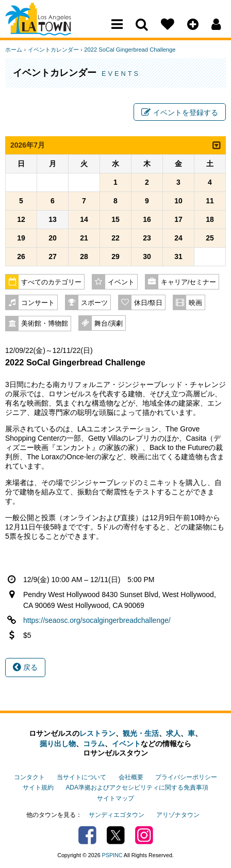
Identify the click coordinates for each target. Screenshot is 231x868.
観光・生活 (141, 733)
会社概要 (131, 777)
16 (147, 220)
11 (210, 201)
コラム (94, 744)
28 (84, 257)
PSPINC (112, 855)
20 (53, 238)
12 (21, 220)
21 (84, 238)
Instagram (144, 835)
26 (21, 257)
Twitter (116, 835)
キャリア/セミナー (189, 283)
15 (115, 220)
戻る (25, 668)
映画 (195, 303)
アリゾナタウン (178, 814)
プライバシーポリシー (186, 777)
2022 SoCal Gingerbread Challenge (129, 50)
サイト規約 (38, 787)
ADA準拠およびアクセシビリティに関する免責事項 (137, 787)
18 (210, 220)
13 (53, 220)
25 (210, 238)
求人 (173, 733)
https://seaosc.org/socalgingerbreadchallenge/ (97, 621)
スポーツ (94, 303)
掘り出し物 (58, 744)
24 (178, 238)
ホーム (14, 50)
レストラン (97, 733)
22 (115, 238)
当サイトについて (81, 777)
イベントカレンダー (53, 50)
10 (178, 201)
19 (21, 238)
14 (84, 220)
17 (178, 220)
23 (147, 238)
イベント (121, 283)
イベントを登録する (180, 112)
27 (53, 257)
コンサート (38, 303)
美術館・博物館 (45, 324)
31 (178, 257)
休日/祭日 (148, 303)
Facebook (87, 835)
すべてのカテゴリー (51, 283)
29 (115, 257)
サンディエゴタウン (117, 814)
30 (147, 257)
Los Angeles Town (50, 28)
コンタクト (29, 777)
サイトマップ (115, 798)
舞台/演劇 (109, 324)
